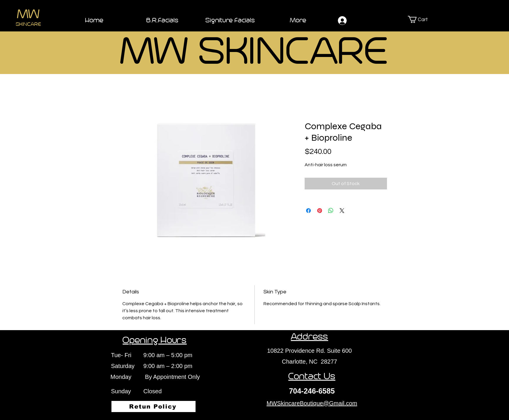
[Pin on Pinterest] (320, 211)
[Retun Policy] (153, 406)
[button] (425, 19)
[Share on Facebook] (308, 211)
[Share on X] (342, 211)
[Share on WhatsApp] (331, 211)
